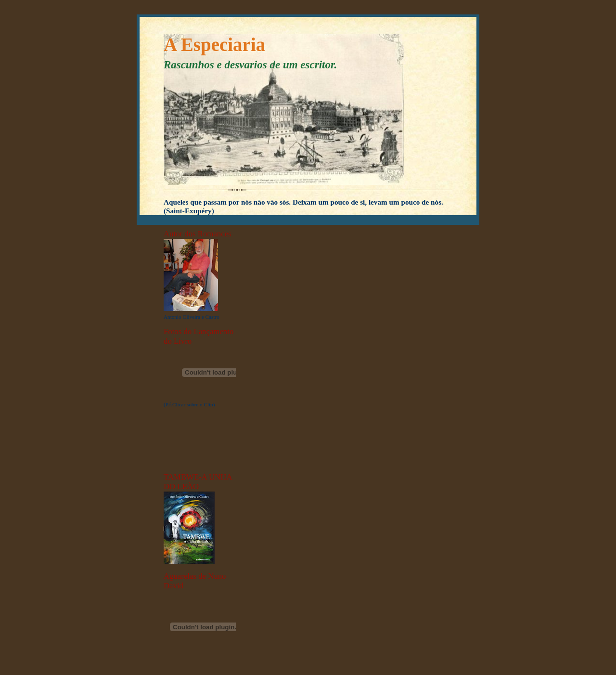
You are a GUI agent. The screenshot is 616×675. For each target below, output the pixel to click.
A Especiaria (214, 45)
